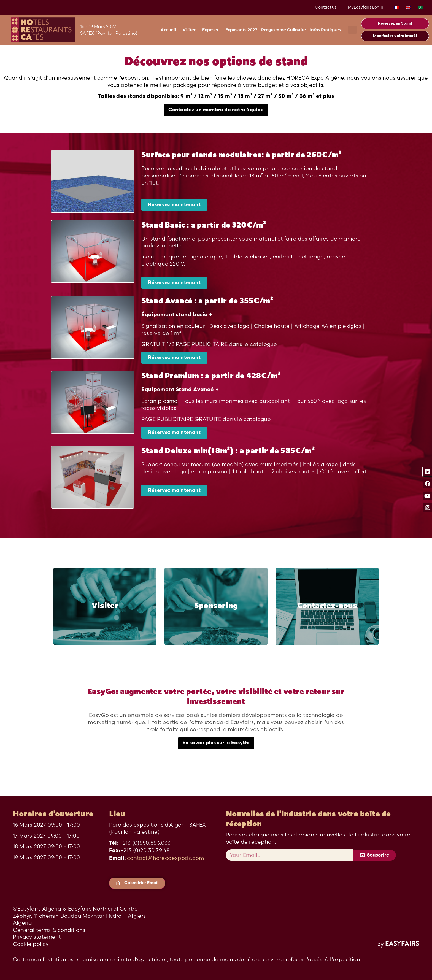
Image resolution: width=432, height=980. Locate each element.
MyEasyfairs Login (366, 7)
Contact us (326, 7)
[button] (352, 30)
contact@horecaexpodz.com (165, 858)
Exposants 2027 (241, 30)
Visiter (191, 30)
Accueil (170, 30)
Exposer (212, 30)
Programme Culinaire (283, 30)
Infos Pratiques (327, 30)
